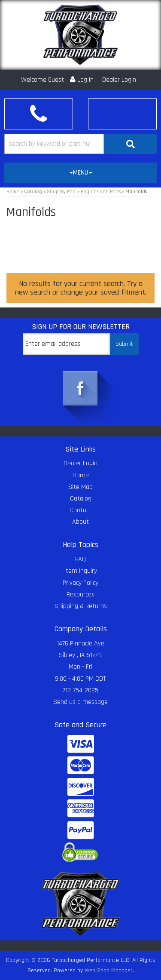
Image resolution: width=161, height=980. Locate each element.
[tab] (80, 173)
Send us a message (80, 702)
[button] (80, 144)
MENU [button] (81, 173)
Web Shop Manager (109, 971)
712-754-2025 (80, 690)
